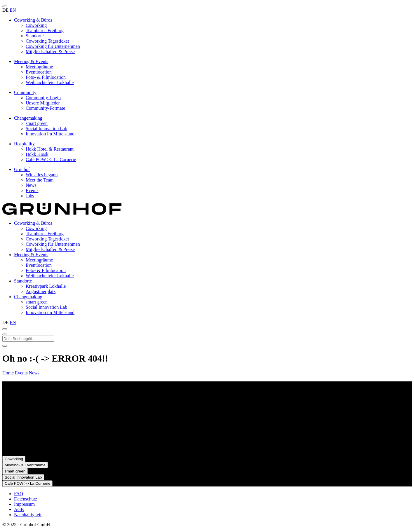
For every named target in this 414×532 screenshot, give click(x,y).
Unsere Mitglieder (43, 103)
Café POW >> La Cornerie (51, 159)
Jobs (30, 196)
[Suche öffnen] (5, 329)
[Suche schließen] (5, 334)
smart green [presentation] (37, 302)
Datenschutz (26, 499)
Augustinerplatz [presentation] (41, 291)
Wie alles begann (42, 175)
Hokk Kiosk (37, 154)
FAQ (19, 494)
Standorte (35, 36)
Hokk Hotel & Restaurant (50, 149)
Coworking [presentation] (36, 228)
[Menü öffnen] (5, 6)
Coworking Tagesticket (47, 41)
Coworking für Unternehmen (53, 46)
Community (25, 92)
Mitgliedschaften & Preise (50, 52)
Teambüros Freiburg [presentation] (45, 234)
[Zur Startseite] (62, 213)
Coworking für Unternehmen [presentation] (53, 244)
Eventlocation (39, 72)
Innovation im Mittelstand (50, 134)
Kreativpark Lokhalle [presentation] (46, 286)
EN (13, 10)
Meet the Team (40, 180)
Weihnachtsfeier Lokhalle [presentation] (50, 276)
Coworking (36, 25)
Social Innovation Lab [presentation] (46, 307)
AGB (19, 509)
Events (32, 190)
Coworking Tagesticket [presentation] (47, 239)
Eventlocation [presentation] (39, 265)
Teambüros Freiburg (45, 30)
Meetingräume (39, 67)
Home (8, 373)
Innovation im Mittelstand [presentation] (50, 312)
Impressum (24, 504)
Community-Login (43, 98)
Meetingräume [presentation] (39, 260)
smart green (37, 123)
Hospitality (24, 144)
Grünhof (22, 169)
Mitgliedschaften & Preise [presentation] (50, 249)
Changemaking (28, 118)
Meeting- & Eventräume (25, 465)
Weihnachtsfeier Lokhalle (50, 82)
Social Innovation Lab (46, 129)
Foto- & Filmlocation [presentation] (46, 270)
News (31, 185)
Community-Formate (45, 108)
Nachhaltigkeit (28, 515)
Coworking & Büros (33, 20)
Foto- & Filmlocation (46, 77)
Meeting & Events (31, 61)
